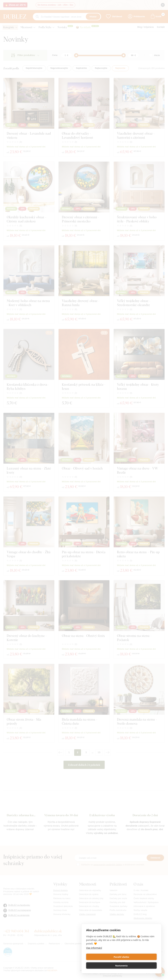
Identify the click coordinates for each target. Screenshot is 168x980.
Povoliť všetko (103, 966)
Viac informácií (94, 956)
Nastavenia (140, 966)
